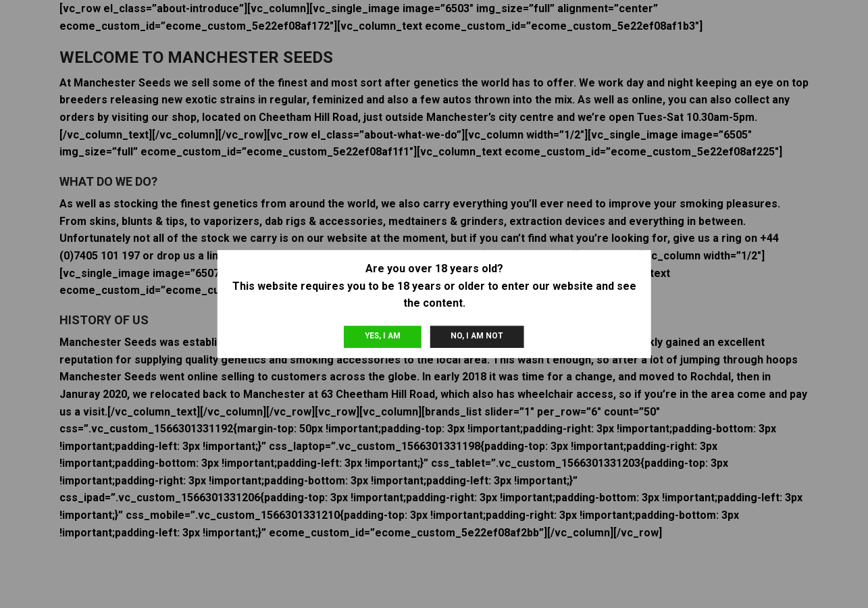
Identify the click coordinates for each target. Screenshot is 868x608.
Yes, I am (383, 336)
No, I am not (477, 336)
